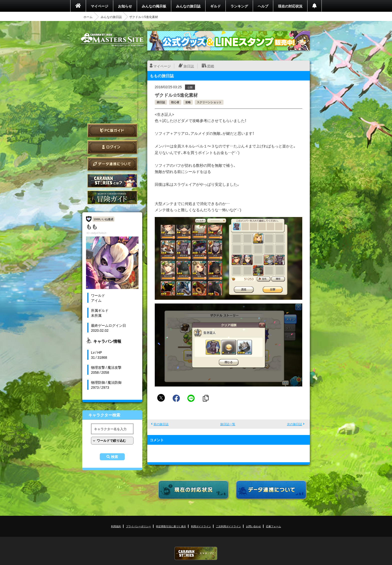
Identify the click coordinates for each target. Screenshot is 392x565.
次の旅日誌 (294, 424)
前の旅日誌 (161, 424)
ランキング (239, 6)
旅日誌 (189, 66)
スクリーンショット (209, 102)
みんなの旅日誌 (188, 6)
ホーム (88, 17)
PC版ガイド (112, 130)
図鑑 (211, 66)
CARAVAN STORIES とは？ (112, 181)
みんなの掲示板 (154, 6)
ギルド (215, 6)
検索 (114, 457)
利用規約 (116, 526)
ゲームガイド (112, 197)
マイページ (99, 6)
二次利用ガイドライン (228, 526)
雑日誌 (161, 102)
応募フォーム (273, 526)
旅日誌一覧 (228, 424)
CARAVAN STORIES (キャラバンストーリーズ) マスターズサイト (112, 40)
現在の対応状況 (290, 6)
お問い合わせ (253, 526)
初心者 (175, 102)
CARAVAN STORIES (196, 553)
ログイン (112, 147)
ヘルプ (263, 6)
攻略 (188, 102)
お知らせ (125, 6)
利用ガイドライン (201, 526)
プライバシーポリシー (138, 526)
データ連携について (112, 164)
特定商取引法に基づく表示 (171, 526)
